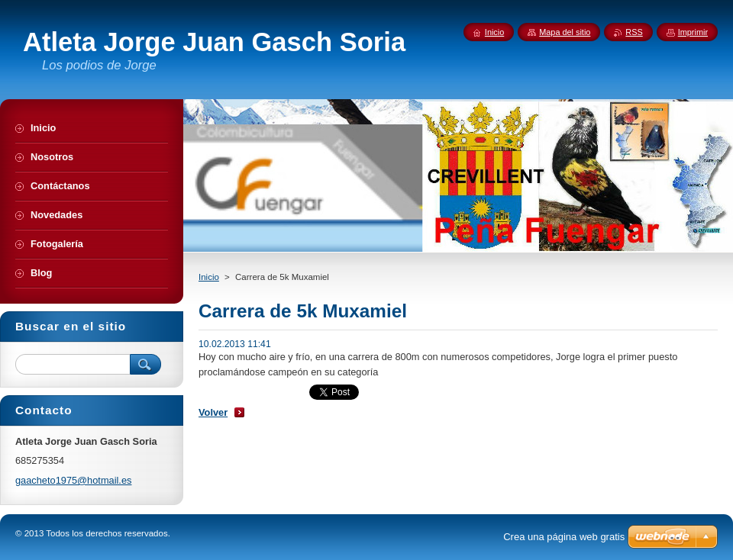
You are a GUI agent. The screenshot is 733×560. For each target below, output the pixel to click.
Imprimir (693, 32)
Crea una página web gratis (564, 537)
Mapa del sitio (565, 32)
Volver (213, 412)
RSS (634, 32)
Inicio (209, 277)
